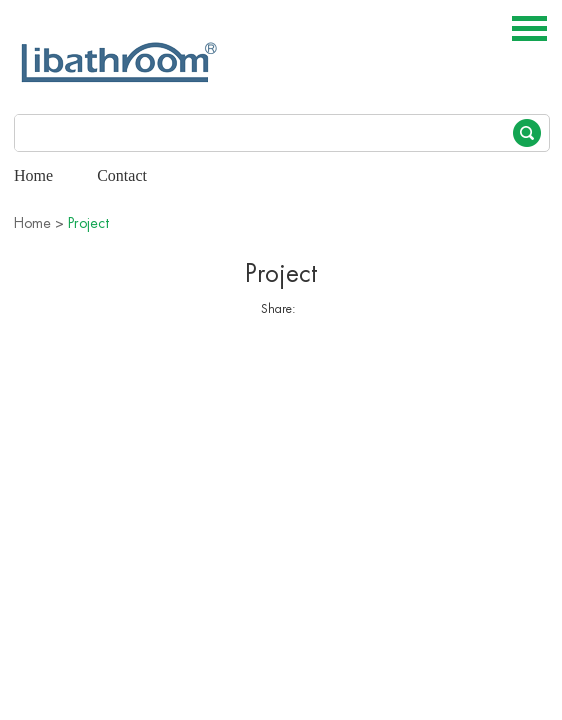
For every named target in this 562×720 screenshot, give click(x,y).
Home (33, 175)
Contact (122, 175)
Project (88, 223)
